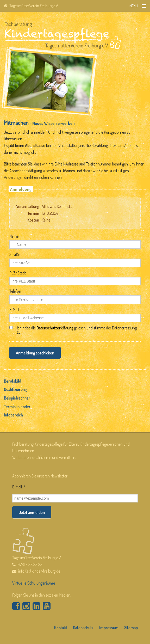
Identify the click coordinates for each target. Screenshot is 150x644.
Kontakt (61, 628)
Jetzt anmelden (32, 512)
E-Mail (14, 310)
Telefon (15, 291)
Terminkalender (17, 407)
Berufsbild (12, 381)
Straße (15, 254)
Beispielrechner (17, 398)
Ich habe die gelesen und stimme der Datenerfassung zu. (77, 330)
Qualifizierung (15, 389)
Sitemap (131, 628)
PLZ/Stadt (18, 273)
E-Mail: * (19, 487)
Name (14, 236)
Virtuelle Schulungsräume (34, 583)
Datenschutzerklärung (55, 328)
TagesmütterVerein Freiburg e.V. (31, 6)
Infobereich (13, 415)
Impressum (109, 628)
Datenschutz (83, 628)
